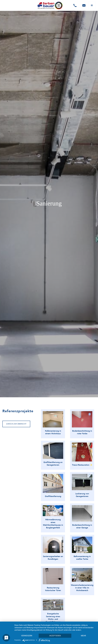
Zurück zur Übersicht (16, 424)
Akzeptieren (55, 636)
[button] (75, 5)
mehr (83, 636)
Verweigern (27, 636)
